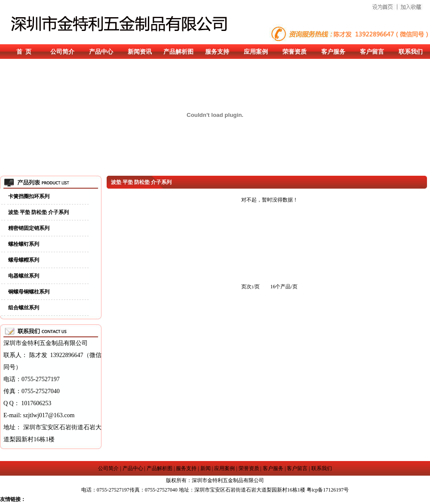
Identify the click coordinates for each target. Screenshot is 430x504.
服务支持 (217, 52)
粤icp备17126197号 (328, 490)
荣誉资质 (295, 52)
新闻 (206, 468)
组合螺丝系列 (24, 308)
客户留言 (372, 52)
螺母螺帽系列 (24, 260)
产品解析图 (178, 52)
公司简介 (62, 52)
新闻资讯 (140, 52)
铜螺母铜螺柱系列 (29, 292)
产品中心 (101, 52)
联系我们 (411, 52)
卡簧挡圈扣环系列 (29, 196)
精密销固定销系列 (29, 228)
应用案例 (256, 52)
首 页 (24, 52)
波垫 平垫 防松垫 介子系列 (38, 212)
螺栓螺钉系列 (24, 244)
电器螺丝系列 (24, 276)
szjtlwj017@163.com (49, 415)
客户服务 (333, 52)
